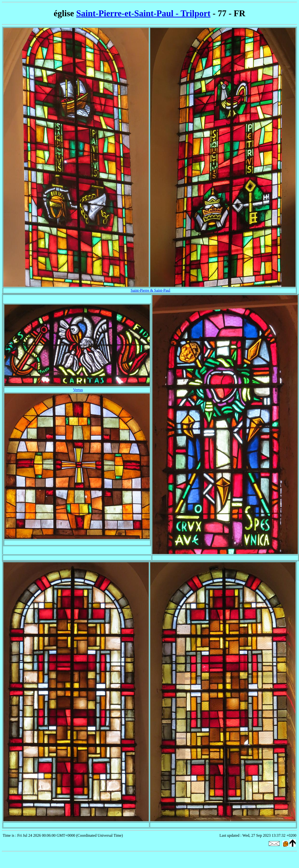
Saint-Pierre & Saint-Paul (150, 290)
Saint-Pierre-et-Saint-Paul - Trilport (143, 13)
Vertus (78, 390)
